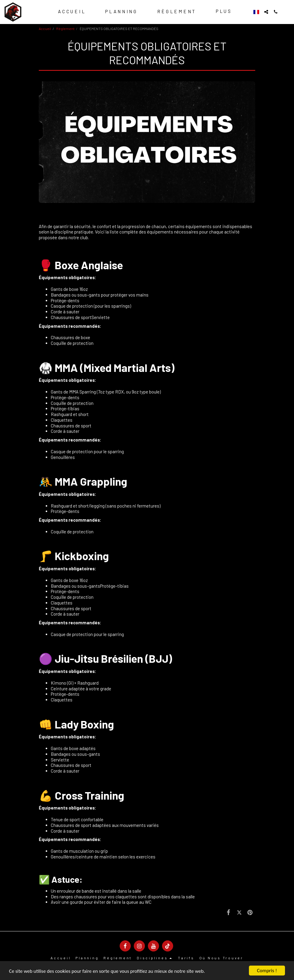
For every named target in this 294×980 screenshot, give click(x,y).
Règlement (65, 29)
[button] (266, 12)
